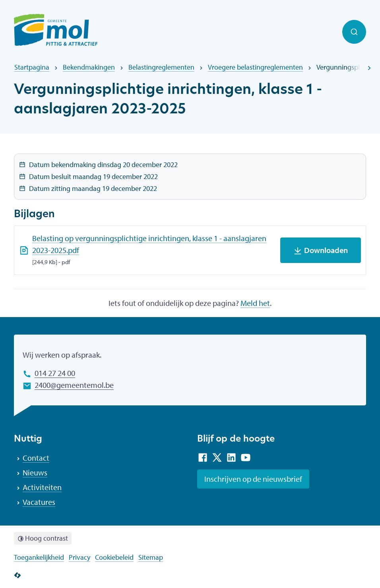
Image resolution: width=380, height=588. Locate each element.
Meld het (255, 303)
